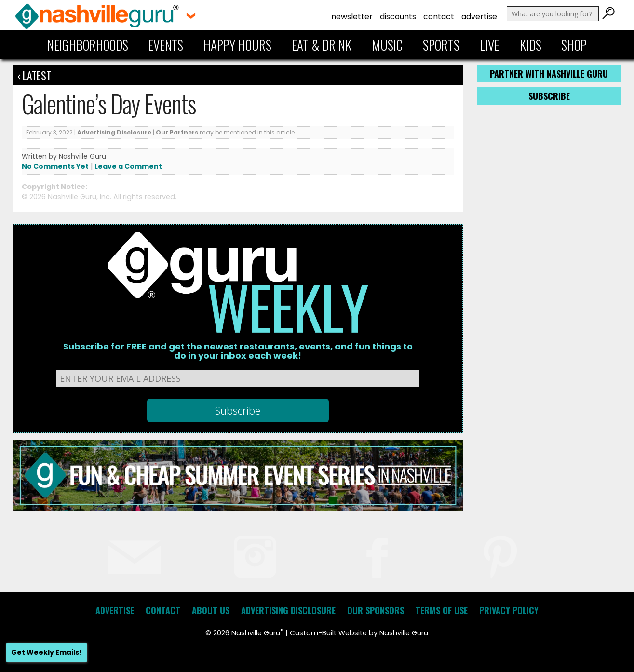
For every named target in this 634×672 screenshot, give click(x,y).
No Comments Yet (55, 166)
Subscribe (549, 96)
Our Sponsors (376, 610)
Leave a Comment (128, 166)
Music (387, 45)
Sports (441, 45)
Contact (439, 17)
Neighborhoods (88, 45)
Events (166, 45)
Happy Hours (237, 45)
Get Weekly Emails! (47, 652)
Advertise (479, 17)
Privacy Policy (509, 610)
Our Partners (177, 132)
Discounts (398, 17)
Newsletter (352, 17)
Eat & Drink (322, 45)
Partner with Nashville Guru (549, 74)
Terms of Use (442, 610)
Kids (531, 45)
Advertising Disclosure (114, 132)
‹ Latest (34, 75)
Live (490, 45)
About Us (211, 610)
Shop (574, 45)
